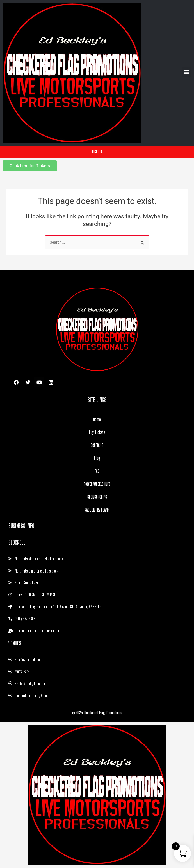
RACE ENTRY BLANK (97, 510)
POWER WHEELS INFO (97, 484)
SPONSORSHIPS (97, 497)
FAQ (97, 471)
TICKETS (97, 152)
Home (97, 419)
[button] (187, 72)
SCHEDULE (97, 445)
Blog (97, 458)
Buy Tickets (97, 432)
